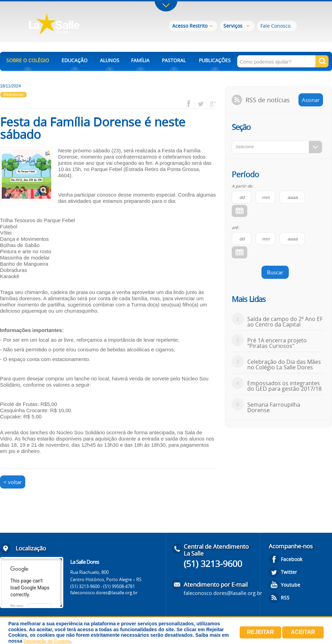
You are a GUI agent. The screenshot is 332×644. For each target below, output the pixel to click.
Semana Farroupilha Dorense (274, 407)
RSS (285, 598)
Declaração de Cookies (47, 641)
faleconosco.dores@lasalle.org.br (104, 593)
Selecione (245, 147)
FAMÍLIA (140, 60)
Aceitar (303, 632)
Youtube (290, 585)
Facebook (292, 559)
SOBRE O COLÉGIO (28, 60)
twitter (201, 104)
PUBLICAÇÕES (215, 60)
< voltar (13, 482)
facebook (191, 104)
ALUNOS (110, 60)
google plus (211, 104)
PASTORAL (174, 60)
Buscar (275, 272)
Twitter (289, 572)
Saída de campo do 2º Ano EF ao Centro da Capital (285, 322)
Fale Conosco (275, 26)
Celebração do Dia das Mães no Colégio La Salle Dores (284, 364)
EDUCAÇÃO (75, 60)
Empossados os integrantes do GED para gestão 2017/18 (284, 386)
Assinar (311, 100)
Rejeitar (260, 632)
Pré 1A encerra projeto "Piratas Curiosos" (277, 343)
